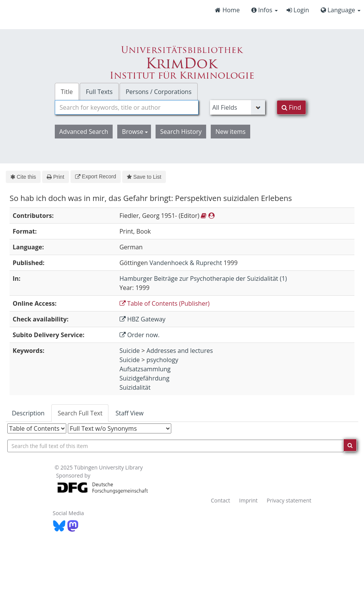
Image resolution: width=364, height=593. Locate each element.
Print (55, 177)
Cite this (23, 177)
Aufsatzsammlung (145, 369)
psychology (162, 360)
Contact (220, 500)
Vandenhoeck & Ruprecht (186, 263)
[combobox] (127, 107)
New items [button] (230, 132)
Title (67, 92)
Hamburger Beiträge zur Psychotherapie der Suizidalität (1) (203, 278)
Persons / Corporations (159, 92)
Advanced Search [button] (84, 132)
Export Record (96, 176)
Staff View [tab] (129, 413)
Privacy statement (289, 500)
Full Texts (99, 92)
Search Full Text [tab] (80, 413)
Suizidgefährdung (144, 378)
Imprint (248, 500)
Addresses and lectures (180, 351)
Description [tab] (28, 413)
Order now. (140, 335)
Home (227, 10)
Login (298, 10)
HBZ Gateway (143, 319)
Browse (135, 132)
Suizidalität (135, 387)
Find (291, 107)
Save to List (144, 177)
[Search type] (238, 107)
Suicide (130, 351)
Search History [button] (181, 132)
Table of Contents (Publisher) (165, 303)
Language (341, 10)
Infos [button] (265, 10)
